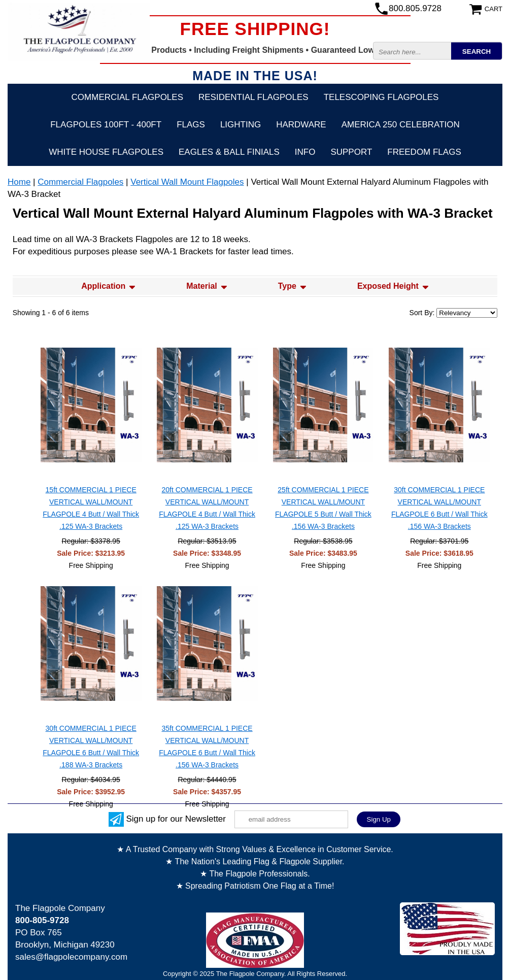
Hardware (301, 125)
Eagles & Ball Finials (229, 152)
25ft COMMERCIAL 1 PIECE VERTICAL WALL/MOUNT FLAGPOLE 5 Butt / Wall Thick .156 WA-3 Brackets (323, 508)
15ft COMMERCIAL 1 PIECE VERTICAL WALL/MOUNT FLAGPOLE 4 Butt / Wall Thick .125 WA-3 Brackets (91, 508)
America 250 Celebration (401, 125)
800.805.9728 (415, 8)
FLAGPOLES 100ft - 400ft (106, 125)
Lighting (241, 125)
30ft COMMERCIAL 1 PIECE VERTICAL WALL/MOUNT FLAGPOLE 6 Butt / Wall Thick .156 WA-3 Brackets (439, 508)
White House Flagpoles (106, 152)
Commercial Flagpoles (127, 97)
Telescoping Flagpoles (381, 97)
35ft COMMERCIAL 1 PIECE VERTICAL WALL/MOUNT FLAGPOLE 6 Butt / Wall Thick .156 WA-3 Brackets (207, 747)
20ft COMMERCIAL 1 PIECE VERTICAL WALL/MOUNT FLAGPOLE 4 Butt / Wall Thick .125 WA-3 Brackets (207, 508)
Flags (191, 125)
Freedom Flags (424, 152)
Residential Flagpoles (253, 97)
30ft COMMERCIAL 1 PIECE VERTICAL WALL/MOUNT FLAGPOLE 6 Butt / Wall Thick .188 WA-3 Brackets (91, 747)
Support (351, 152)
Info (305, 152)
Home (19, 182)
